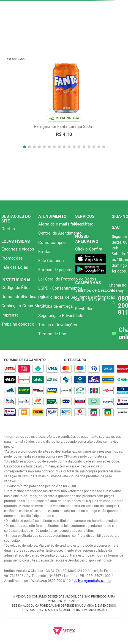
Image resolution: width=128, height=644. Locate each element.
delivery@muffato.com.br (93, 581)
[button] (24, 147)
